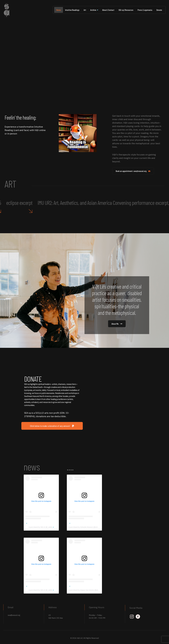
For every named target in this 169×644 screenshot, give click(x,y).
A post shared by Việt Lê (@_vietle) (41, 527)
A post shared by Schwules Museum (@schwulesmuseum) (89, 527)
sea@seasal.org (14, 615)
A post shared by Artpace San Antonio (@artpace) (86, 590)
